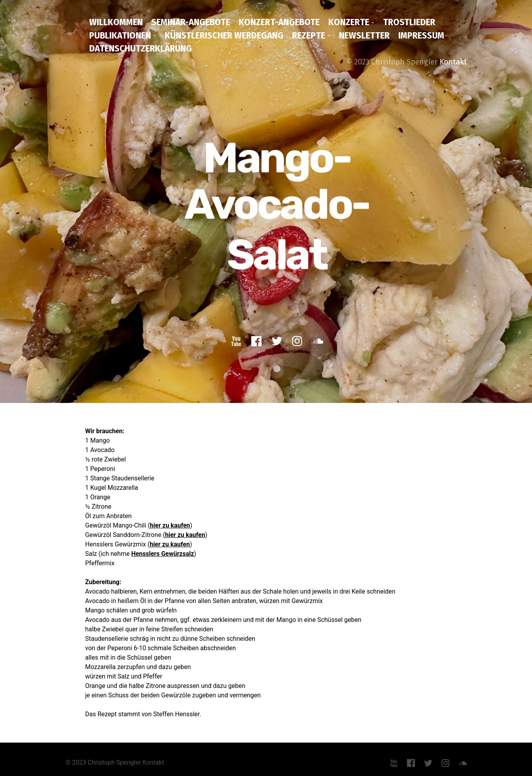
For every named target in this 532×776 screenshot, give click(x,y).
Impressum (421, 35)
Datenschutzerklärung (141, 48)
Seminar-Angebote (191, 22)
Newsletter (364, 35)
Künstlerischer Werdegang (224, 35)
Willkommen (116, 22)
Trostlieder (409, 22)
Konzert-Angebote (279, 22)
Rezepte (309, 35)
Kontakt (453, 62)
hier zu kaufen (170, 524)
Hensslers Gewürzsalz (163, 552)
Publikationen (120, 35)
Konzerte (349, 22)
